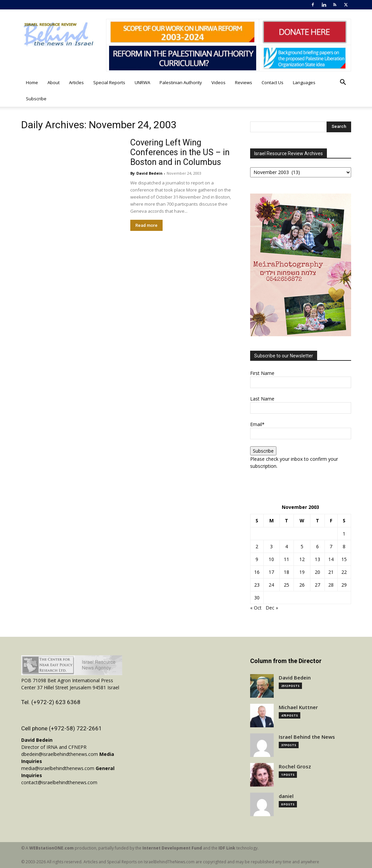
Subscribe (36, 99)
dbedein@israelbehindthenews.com (60, 754)
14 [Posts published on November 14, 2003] (331, 559)
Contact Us (273, 82)
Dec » (272, 608)
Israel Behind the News (307, 737)
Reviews (244, 82)
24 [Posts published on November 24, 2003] (271, 585)
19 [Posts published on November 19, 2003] (302, 572)
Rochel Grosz (295, 767)
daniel (286, 796)
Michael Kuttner (298, 707)
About (54, 82)
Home (32, 82)
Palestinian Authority (181, 82)
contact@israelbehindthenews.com (59, 782)
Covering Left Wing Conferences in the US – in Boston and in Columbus (180, 152)
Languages (304, 82)
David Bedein (149, 173)
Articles (76, 82)
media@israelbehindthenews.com (58, 768)
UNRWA (142, 82)
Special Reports (109, 82)
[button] (343, 83)
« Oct (256, 608)
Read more (146, 225)
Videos (218, 82)
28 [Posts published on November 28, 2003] (331, 585)
